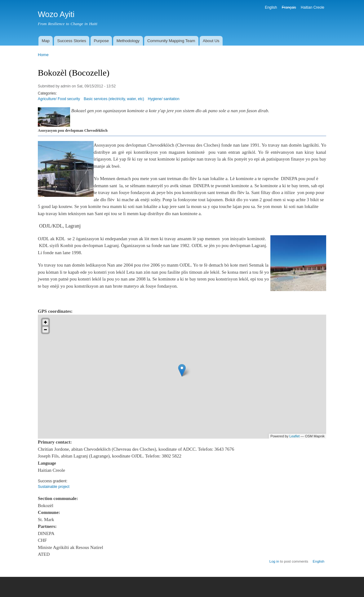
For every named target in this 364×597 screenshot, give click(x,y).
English (271, 7)
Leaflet (294, 436)
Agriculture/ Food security (59, 99)
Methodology (128, 41)
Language (47, 463)
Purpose (101, 41)
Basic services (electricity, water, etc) (114, 99)
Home (43, 55)
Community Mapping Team (171, 41)
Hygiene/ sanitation (164, 99)
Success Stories (71, 41)
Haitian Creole (313, 7)
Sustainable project (54, 487)
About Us (211, 41)
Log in (274, 561)
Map (45, 41)
